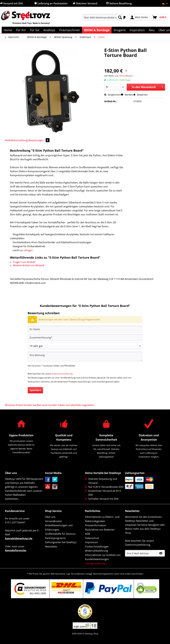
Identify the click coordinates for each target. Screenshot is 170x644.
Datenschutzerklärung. (63, 374)
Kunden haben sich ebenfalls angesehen (71, 405)
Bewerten (140, 95)
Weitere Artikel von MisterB (27, 265)
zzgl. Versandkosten (124, 76)
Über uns (50, 517)
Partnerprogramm (55, 538)
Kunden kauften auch (36, 405)
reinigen (28, 250)
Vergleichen (113, 95)
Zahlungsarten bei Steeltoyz (61, 542)
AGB (87, 534)
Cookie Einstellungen (97, 546)
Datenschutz (92, 538)
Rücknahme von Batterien (100, 530)
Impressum (91, 542)
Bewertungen (39, 140)
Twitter (55, 480)
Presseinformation (96, 525)
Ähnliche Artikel (14, 405)
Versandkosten (53, 521)
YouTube (48, 487)
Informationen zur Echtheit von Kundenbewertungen (103, 557)
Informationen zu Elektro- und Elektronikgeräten (102, 519)
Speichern (35, 390)
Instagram (55, 487)
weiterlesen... (13, 499)
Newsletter (51, 546)
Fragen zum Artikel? (23, 262)
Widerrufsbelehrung (96, 551)
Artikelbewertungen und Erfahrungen (59, 527)
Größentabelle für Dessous (60, 534)
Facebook (48, 480)
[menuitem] (103, 19)
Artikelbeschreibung (16, 140)
